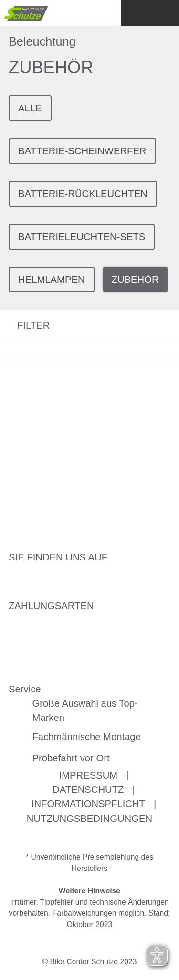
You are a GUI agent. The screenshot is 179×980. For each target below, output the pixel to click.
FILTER (25, 325)
